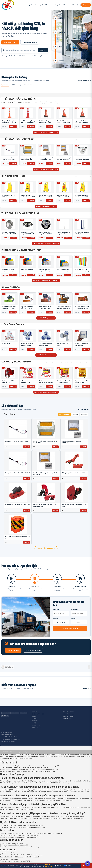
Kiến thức (66, 5)
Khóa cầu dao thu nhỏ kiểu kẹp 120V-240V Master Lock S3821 (45, 505)
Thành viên (35, 721)
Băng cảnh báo (11, 287)
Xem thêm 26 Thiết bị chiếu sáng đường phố (46, 244)
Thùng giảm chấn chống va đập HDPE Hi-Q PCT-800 (18, 537)
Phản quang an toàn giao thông (21, 250)
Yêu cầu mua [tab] (28, 85)
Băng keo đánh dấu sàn (24, 102)
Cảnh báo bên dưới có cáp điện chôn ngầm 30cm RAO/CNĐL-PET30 (82, 308)
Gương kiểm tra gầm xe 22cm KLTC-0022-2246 (17, 473)
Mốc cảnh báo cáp (13, 325)
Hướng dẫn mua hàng (68, 712)
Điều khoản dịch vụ (68, 718)
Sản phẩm (30, 5)
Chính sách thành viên (7, 732)
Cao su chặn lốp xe (8, 102)
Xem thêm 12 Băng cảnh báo (46, 318)
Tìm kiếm (43, 50)
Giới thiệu (34, 718)
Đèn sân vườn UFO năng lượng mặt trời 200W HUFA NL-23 (46, 234)
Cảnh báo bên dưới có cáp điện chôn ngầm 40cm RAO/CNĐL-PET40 (64, 308)
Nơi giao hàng (79, 612)
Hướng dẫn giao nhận (68, 716)
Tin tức (34, 716)
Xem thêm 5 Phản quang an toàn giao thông (46, 281)
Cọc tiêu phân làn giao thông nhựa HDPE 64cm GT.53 (82, 122)
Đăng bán (86, 5)
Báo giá (13, 126)
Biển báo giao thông (14, 176)
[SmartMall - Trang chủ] (8, 5)
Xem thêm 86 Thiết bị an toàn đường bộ (46, 169)
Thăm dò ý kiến (36, 725)
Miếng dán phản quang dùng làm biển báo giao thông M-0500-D (27, 271)
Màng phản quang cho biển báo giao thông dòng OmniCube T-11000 (82, 271)
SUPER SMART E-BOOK (38, 714)
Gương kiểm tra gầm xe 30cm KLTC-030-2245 (17, 441)
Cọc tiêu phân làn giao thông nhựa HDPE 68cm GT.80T (63, 122)
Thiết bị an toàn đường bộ (18, 139)
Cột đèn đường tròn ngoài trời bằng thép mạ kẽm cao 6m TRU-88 (82, 234)
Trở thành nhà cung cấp (33, 650)
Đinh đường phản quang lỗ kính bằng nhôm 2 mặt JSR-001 (64, 160)
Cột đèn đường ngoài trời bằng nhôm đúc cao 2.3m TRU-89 (64, 234)
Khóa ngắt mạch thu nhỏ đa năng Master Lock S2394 (74, 505)
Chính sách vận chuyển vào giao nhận (11, 739)
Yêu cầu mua (50, 5)
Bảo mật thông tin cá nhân (8, 741)
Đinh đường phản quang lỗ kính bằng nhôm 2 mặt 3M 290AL (28, 160)
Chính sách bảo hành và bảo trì (9, 737)
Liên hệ (34, 723)
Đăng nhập (76, 5)
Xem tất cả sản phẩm (84, 409)
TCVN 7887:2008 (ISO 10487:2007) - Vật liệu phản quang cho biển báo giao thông (23, 828)
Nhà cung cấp (39, 5)
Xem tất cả (87, 688)
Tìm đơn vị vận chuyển (70, 629)
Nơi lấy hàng (61, 612)
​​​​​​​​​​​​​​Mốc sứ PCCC (6, 344)
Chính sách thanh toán (7, 735)
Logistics (58, 5)
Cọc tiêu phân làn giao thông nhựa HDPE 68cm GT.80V (45, 122)
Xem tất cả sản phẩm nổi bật (46, 548)
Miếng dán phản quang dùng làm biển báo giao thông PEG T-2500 (63, 271)
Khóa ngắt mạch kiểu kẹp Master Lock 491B (73, 473)
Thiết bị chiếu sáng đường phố (20, 213)
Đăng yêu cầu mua (30, 42)
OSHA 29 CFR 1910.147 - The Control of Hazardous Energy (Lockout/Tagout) (21, 826)
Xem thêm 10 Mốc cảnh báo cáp (46, 355)
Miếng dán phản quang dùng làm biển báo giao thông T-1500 (9, 271)
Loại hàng (61, 621)
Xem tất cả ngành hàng (84, 81)
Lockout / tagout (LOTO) (16, 362)
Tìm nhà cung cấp (10, 42)
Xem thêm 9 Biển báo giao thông (46, 207)
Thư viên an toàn (36, 727)
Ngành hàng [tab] (5, 85)
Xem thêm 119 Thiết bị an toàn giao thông (46, 132)
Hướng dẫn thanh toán (68, 714)
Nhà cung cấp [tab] (17, 85)
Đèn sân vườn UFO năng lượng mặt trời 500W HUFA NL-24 (28, 234)
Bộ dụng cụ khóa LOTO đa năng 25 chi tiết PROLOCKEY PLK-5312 (9, 382)
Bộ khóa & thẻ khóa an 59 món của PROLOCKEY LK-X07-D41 (64, 382)
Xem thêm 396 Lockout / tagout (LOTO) (46, 392)
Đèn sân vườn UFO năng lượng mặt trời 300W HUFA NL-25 (9, 234)
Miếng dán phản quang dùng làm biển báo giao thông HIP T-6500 (45, 271)
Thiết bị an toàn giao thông (19, 99)
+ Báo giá (27, 447)
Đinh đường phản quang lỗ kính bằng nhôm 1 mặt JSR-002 (46, 160)
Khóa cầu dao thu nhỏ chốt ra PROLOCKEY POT (17, 505)
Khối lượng (79, 621)
